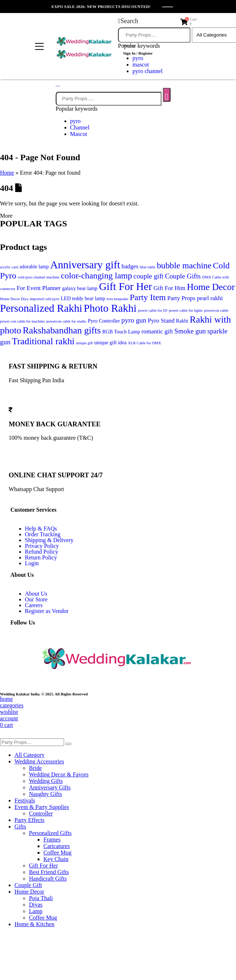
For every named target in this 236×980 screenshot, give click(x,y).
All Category (29, 755)
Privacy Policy (42, 546)
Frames (52, 840)
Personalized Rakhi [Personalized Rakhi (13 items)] (41, 308)
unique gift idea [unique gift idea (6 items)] (111, 342)
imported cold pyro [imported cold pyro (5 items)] (45, 299)
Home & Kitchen (34, 924)
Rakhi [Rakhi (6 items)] (182, 321)
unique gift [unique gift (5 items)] (84, 343)
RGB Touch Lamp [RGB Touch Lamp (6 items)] (121, 332)
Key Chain (56, 859)
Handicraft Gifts (48, 879)
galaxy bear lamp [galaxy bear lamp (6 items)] (80, 288)
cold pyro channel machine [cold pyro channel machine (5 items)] (39, 277)
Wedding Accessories (39, 761)
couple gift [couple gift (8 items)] (149, 276)
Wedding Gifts (46, 781)
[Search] (167, 95)
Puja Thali (41, 898)
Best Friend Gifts (49, 872)
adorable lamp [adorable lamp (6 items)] (34, 267)
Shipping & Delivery (49, 540)
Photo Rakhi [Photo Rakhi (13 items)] (110, 308)
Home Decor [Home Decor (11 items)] (211, 287)
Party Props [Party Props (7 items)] (181, 298)
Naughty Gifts (45, 794)
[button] (128, 21)
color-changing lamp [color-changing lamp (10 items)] (96, 276)
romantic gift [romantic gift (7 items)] (157, 331)
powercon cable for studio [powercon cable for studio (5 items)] (66, 321)
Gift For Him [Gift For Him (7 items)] (169, 288)
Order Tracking (43, 534)
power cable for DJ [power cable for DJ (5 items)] (153, 310)
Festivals (25, 800)
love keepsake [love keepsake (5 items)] (117, 299)
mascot (141, 65)
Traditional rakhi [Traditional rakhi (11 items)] (43, 341)
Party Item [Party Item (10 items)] (148, 297)
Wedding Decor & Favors (59, 774)
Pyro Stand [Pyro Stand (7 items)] (161, 321)
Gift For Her (43, 866)
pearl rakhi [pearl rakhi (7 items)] (210, 298)
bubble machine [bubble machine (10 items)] (184, 265)
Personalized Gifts (50, 833)
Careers (34, 605)
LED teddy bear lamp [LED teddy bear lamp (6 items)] (83, 298)
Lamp (36, 911)
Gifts (20, 826)
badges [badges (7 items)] (130, 266)
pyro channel (147, 71)
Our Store (36, 599)
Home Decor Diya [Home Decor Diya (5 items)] (14, 299)
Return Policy (41, 557)
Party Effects (29, 820)
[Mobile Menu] (38, 47)
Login (32, 563)
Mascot (79, 134)
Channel (80, 127)
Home (7, 173)
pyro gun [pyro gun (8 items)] (134, 320)
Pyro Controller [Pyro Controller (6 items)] (104, 321)
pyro (75, 121)
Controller (41, 813)
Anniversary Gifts (50, 787)
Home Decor (29, 892)
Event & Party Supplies (42, 807)
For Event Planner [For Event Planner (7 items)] (39, 288)
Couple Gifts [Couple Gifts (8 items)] (183, 276)
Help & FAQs (41, 529)
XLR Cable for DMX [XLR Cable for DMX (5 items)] (145, 343)
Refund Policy (42, 552)
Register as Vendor (47, 611)
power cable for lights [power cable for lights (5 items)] (186, 310)
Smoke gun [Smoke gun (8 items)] (190, 331)
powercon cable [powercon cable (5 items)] (216, 310)
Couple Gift (28, 885)
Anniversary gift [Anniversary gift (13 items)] (85, 265)
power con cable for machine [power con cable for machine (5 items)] (22, 321)
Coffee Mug (57, 853)
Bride (35, 768)
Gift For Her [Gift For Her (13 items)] (125, 286)
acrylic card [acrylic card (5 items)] (9, 267)
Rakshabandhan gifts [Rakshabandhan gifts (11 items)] (62, 330)
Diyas (36, 905)
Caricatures (57, 846)
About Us (36, 594)
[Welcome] (140, 50)
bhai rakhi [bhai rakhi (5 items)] (147, 267)
